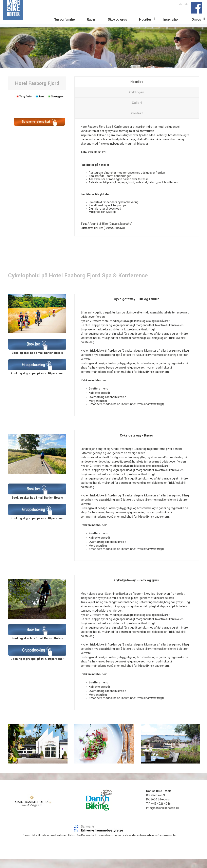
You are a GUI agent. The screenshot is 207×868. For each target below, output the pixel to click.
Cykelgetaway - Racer (137, 444)
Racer (91, 26)
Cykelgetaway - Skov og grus (137, 589)
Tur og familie (64, 26)
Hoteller (145, 26)
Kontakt (137, 122)
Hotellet (137, 91)
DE (186, 4)
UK (180, 4)
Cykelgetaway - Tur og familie (137, 308)
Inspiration (171, 26)
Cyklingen (137, 101)
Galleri (137, 112)
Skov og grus (117, 26)
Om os (196, 26)
